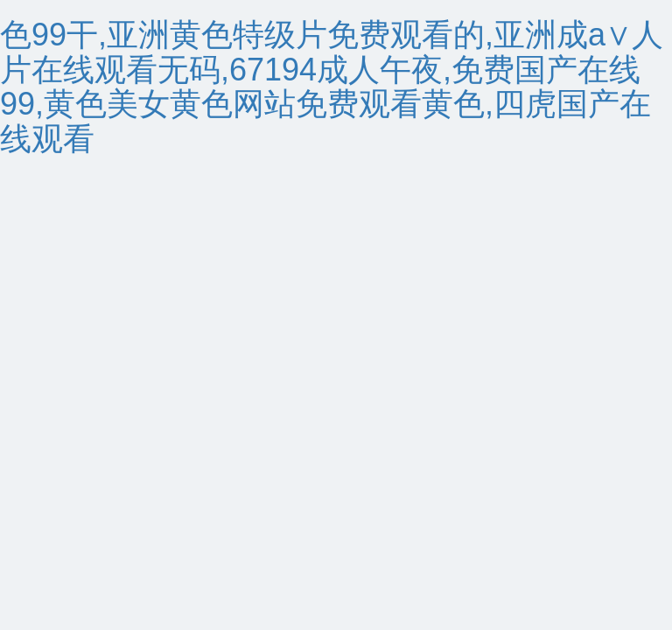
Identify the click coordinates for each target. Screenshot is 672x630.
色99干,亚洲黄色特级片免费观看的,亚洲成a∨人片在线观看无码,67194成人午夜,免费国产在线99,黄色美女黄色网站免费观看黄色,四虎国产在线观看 (332, 87)
